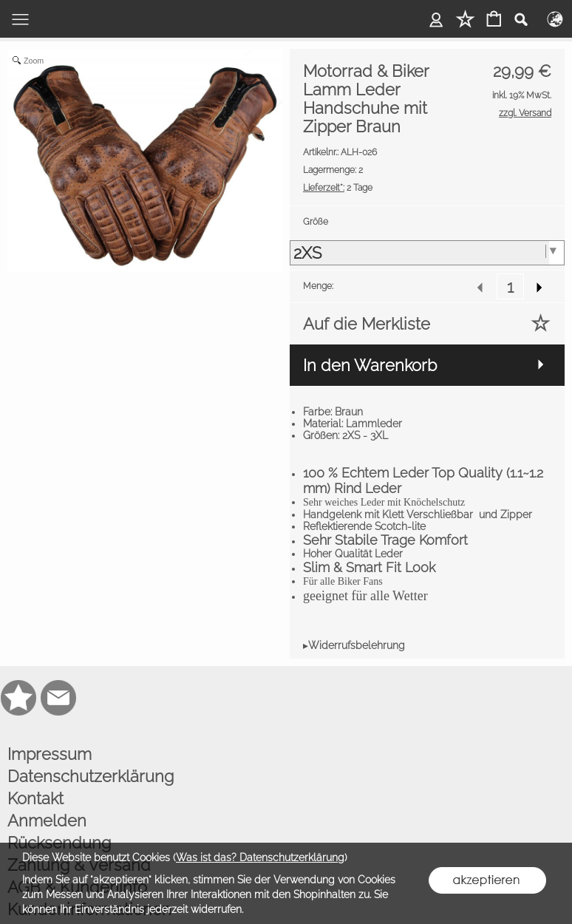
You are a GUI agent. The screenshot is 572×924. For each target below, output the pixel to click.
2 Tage (338, 188)
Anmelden (47, 821)
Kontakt (35, 798)
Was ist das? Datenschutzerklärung (260, 857)
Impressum (50, 754)
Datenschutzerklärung (91, 776)
